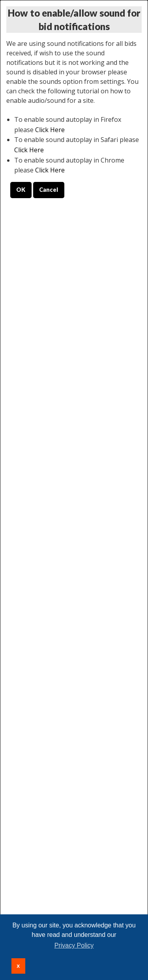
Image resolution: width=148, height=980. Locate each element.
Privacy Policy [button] (74, 945)
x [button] (18, 966)
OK (21, 190)
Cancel (49, 190)
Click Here (50, 130)
